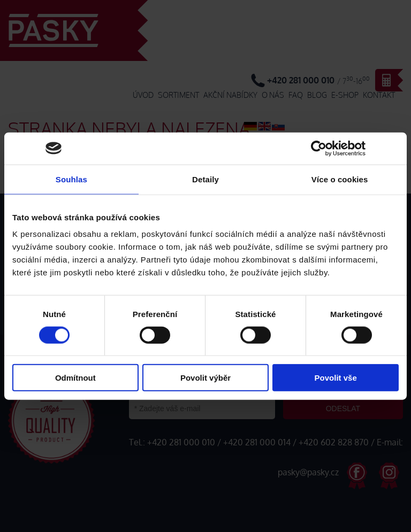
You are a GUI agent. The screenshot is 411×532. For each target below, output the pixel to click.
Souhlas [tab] (71, 179)
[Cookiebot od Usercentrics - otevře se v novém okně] (319, 148)
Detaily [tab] (205, 179)
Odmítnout (75, 378)
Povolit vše (336, 378)
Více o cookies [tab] (340, 179)
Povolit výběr (205, 378)
